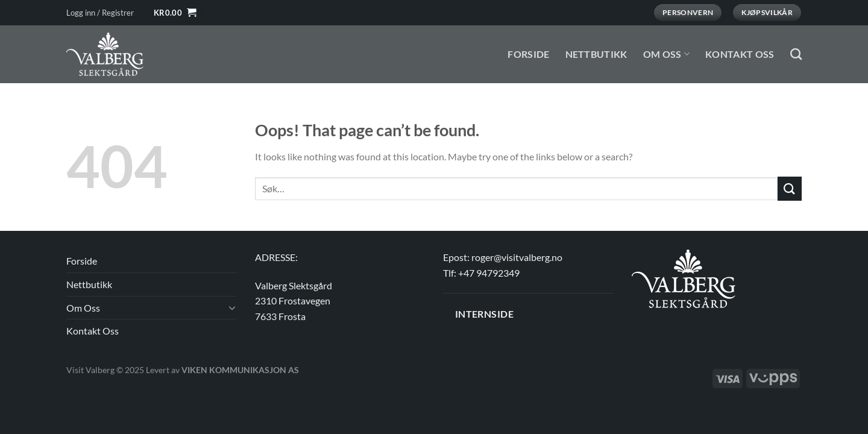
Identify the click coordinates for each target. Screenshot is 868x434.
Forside (528, 54)
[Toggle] (232, 307)
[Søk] (796, 54)
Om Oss (666, 54)
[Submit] (790, 188)
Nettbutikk (596, 54)
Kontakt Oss (740, 54)
